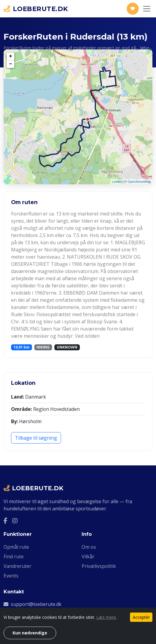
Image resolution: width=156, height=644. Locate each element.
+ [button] (11, 56)
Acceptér (141, 617)
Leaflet (117, 182)
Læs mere (106, 617)
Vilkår (88, 556)
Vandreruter (17, 566)
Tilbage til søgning (36, 438)
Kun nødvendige (30, 633)
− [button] (11, 64)
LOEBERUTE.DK (36, 9)
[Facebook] (6, 521)
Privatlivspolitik (99, 566)
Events (11, 576)
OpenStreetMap (139, 182)
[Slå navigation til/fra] (147, 9)
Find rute (14, 556)
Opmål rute (16, 547)
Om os (89, 547)
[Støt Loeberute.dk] (133, 9)
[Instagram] (15, 521)
